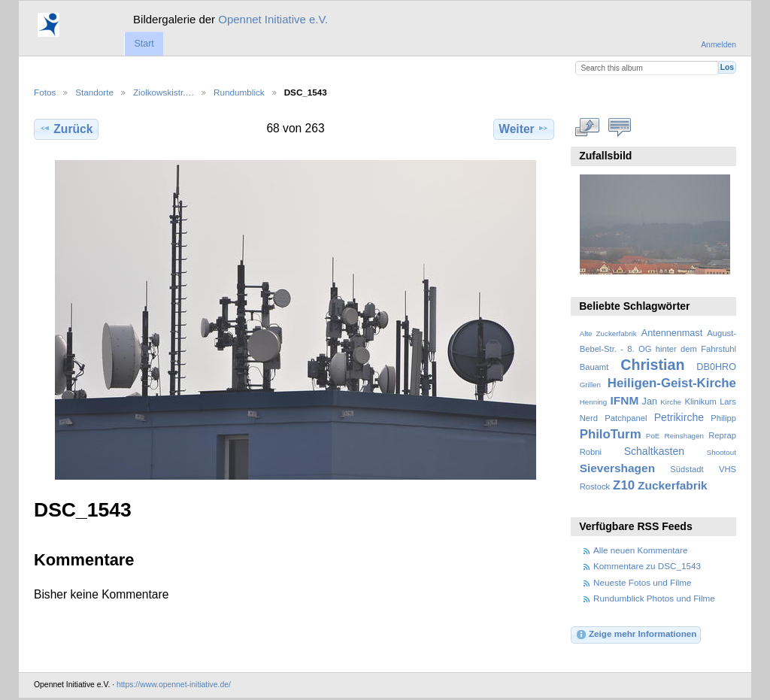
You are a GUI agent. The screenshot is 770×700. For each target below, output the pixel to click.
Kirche (671, 402)
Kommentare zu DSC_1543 (647, 566)
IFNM (625, 400)
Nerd (589, 418)
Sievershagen (617, 468)
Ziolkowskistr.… (164, 92)
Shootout (721, 452)
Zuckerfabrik (673, 485)
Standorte (94, 92)
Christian (652, 365)
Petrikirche (679, 417)
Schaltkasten (654, 451)
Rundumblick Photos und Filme (654, 598)
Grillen (590, 385)
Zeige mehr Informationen (636, 635)
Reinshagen (684, 436)
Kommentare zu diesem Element (620, 127)
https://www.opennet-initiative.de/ (174, 685)
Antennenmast (672, 333)
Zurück (66, 129)
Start (144, 44)
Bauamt (594, 367)
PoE (653, 436)
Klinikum (700, 402)
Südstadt (687, 469)
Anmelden (718, 45)
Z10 (624, 485)
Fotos (45, 92)
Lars (728, 402)
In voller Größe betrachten (588, 127)
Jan (650, 402)
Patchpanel (626, 418)
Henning (594, 402)
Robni (591, 452)
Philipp (723, 418)
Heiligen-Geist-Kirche (672, 383)
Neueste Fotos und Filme (643, 582)
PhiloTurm (611, 434)
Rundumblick (239, 92)
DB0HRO (716, 367)
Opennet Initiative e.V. (273, 19)
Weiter (524, 129)
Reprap (722, 435)
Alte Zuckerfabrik (608, 333)
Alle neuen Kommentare (640, 550)
